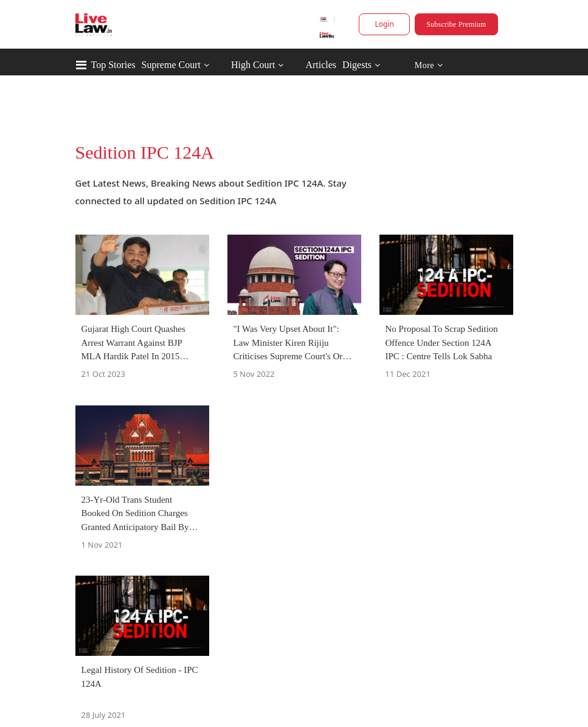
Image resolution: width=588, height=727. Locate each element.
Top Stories (113, 65)
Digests (357, 65)
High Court (253, 65)
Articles (321, 65)
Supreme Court (171, 65)
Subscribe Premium (456, 24)
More (428, 65)
